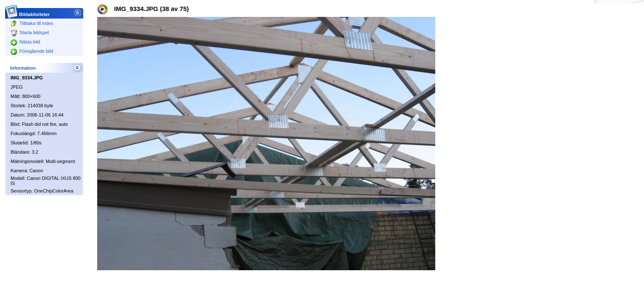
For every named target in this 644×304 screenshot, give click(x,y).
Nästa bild (25, 42)
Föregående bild (32, 51)
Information (23, 68)
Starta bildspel (30, 33)
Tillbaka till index (32, 23)
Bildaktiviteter (35, 12)
